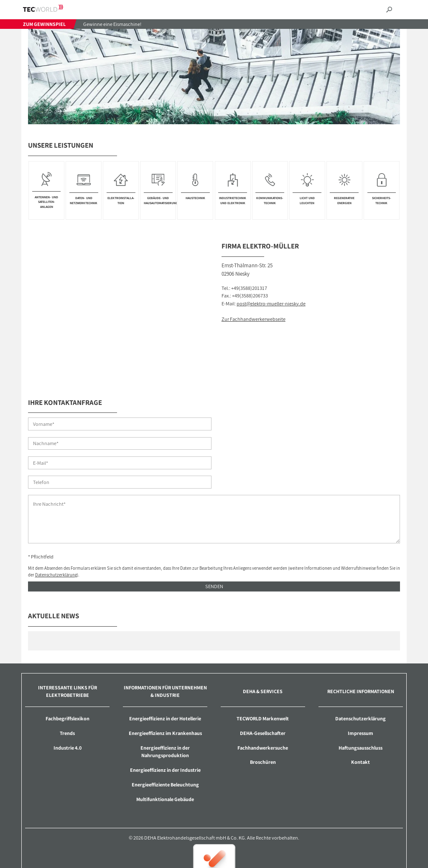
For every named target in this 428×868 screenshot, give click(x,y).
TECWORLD (50, 8)
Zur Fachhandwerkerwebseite (253, 319)
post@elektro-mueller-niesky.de (271, 303)
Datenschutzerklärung (56, 536)
